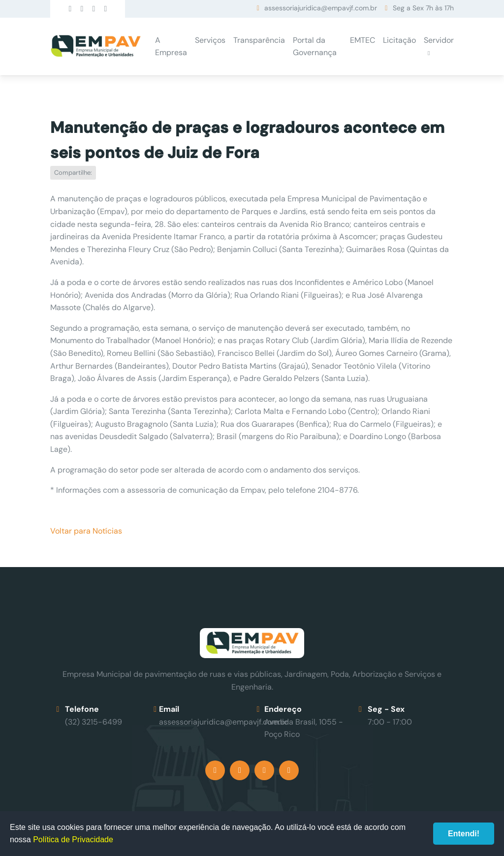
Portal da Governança (315, 47)
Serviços (210, 40)
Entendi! (464, 834)
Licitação (399, 40)
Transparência (259, 40)
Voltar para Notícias (86, 531)
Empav (95, 47)
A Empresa (171, 47)
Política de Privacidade (73, 840)
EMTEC (362, 40)
